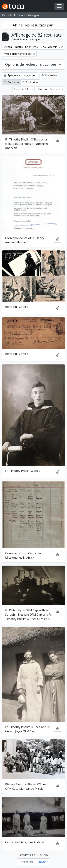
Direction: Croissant (49, 89)
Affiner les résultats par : (34, 25)
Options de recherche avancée (31, 64)
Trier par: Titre (23, 89)
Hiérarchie (49, 75)
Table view (30, 82)
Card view (11, 82)
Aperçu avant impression (20, 75)
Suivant (43, 862)
